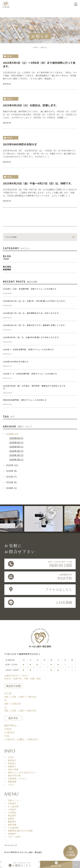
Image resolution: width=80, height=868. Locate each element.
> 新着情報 (10, 782)
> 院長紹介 (10, 763)
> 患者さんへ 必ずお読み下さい (20, 772)
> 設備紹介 (10, 766)
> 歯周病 (9, 819)
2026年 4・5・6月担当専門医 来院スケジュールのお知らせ (30, 374)
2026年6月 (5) (16, 438)
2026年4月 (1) (16, 447)
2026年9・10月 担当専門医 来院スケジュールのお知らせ (30, 289)
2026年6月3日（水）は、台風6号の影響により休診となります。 (32, 337)
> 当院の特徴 (11, 769)
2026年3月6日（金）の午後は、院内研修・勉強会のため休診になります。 (34, 387)
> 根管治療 (10, 825)
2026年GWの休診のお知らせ (16, 362)
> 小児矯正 (10, 812)
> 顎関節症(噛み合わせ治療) (19, 831)
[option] (52, 519)
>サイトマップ (11, 845)
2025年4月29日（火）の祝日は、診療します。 (30, 105)
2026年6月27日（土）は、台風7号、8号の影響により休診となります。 (35, 301)
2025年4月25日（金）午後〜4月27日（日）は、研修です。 (38, 183)
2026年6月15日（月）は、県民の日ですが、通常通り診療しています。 (35, 325)
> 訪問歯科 (10, 834)
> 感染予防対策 (12, 775)
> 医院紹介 (10, 760)
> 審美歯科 (10, 822)
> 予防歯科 (10, 803)
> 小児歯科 (10, 809)
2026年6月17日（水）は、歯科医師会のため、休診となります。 (32, 313)
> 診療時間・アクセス (16, 779)
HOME (36, 47)
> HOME (9, 757)
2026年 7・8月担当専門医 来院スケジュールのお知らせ (28, 349)
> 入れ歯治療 (11, 828)
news (9, 56)
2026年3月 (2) (16, 451)
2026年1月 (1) (16, 459)
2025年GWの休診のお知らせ (20, 144)
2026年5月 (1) (16, 442)
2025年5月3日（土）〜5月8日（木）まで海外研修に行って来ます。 (39, 64)
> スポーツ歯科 (12, 837)
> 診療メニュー (12, 800)
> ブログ (9, 785)
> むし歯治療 (11, 806)
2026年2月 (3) (16, 455)
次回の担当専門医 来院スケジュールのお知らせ (25, 400)
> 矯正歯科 (10, 815)
